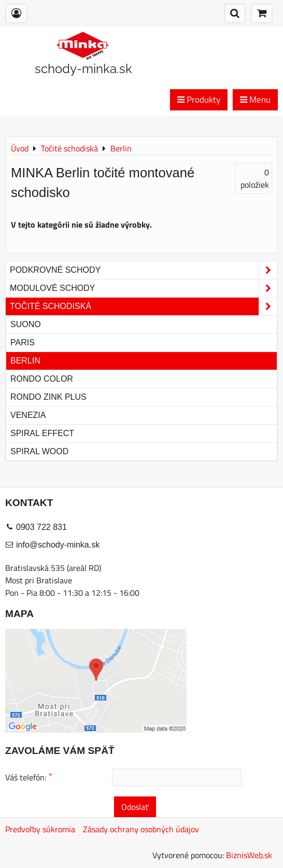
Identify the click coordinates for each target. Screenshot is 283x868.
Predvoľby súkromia (40, 829)
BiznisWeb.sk (249, 855)
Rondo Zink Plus (48, 397)
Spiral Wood (39, 451)
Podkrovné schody (144, 270)
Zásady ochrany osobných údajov (141, 829)
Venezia (28, 415)
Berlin (25, 361)
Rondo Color (42, 379)
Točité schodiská (144, 306)
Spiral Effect (42, 433)
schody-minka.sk (83, 69)
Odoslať (135, 807)
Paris (23, 342)
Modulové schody (144, 288)
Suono (26, 324)
